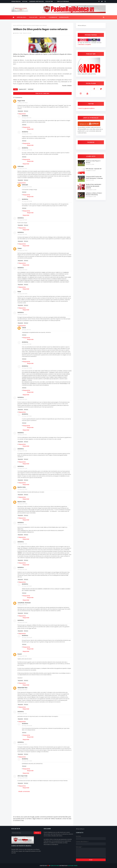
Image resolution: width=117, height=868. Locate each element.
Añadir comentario (24, 791)
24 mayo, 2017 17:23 (27, 134)
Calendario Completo (84, 44)
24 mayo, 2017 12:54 (22, 489)
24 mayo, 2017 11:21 (22, 435)
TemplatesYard (55, 866)
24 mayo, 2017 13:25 (22, 605)
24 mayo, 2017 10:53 (22, 294)
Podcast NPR (49, 1)
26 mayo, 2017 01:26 (23, 778)
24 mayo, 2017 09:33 (23, 103)
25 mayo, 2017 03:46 (27, 150)
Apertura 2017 (23, 89)
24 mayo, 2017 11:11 (26, 330)
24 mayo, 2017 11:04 (22, 399)
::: (55, 1)
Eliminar (26, 111)
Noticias (25, 1)
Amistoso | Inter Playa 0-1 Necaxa (93, 162)
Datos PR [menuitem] (42, 17)
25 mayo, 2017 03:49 (27, 201)
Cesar (20, 248)
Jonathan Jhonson (24, 603)
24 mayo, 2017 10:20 (22, 250)
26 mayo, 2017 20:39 (27, 638)
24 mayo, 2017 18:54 (22, 744)
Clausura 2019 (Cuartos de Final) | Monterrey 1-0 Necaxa (94, 177)
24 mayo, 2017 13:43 (22, 622)
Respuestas (22, 114)
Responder (20, 111)
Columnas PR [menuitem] (53, 17)
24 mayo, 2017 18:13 (22, 714)
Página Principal (16, 1)
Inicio (15, 25)
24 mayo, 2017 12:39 (22, 468)
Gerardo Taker (18, 33)
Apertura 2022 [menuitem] (21, 17)
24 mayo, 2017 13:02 (22, 504)
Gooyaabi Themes (73, 866)
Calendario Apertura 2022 (36, 1)
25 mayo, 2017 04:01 (27, 586)
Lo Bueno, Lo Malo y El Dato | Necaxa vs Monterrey (94, 194)
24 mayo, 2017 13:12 (22, 525)
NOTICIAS (20, 25)
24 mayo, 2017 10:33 (22, 270)
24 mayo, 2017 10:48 (27, 187)
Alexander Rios (22, 688)
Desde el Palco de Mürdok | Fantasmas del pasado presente (93, 186)
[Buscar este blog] (23, 833)
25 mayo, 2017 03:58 (27, 368)
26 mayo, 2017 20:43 (27, 726)
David (20, 654)
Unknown (21, 166)
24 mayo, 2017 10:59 (22, 314)
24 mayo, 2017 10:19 (22, 234)
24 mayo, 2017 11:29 (27, 344)
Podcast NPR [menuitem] (33, 17)
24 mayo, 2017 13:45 (27, 416)
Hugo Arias (21, 101)
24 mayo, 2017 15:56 (22, 690)
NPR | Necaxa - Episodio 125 (94, 169)
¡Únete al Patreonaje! (63, 1)
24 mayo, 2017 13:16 (22, 569)
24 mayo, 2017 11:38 (22, 451)
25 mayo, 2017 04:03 (27, 761)
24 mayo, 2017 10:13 (22, 168)
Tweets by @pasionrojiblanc (86, 108)
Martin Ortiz (22, 487)
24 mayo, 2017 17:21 (27, 118)
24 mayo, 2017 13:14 (22, 544)
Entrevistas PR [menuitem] (64, 17)
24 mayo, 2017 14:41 (22, 656)
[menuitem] (14, 17)
